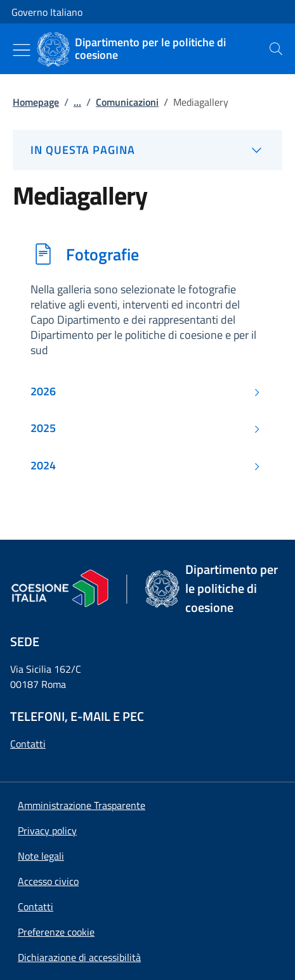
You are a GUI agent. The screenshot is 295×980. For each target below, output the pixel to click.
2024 (43, 466)
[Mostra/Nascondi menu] (22, 50)
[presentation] (276, 49)
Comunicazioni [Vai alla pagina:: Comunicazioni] (127, 102)
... (77, 102)
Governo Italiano (47, 12)
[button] (56, 932)
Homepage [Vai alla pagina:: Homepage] (36, 102)
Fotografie (102, 254)
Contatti (28, 744)
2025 (43, 428)
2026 (43, 391)
